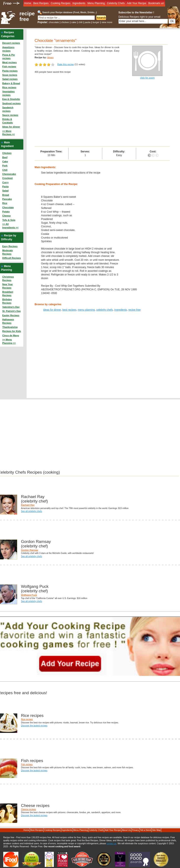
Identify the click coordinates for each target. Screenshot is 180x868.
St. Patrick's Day (11, 311)
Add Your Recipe (136, 3)
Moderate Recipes (7, 252)
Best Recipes (41, 3)
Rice (5, 203)
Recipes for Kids (12, 331)
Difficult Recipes (11, 258)
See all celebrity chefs (31, 511)
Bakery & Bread (11, 83)
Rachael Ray (28, 505)
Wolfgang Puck (29, 595)
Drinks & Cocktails (7, 121)
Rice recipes (9, 87)
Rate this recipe (65, 64)
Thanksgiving (10, 327)
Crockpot (7, 178)
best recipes (69, 310)
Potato (6, 212)
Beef (5, 157)
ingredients (121, 310)
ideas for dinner (52, 310)
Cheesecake (9, 174)
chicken (65, 22)
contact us (112, 843)
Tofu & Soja (9, 220)
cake (74, 22)
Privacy (135, 830)
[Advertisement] (102, 114)
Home (28, 3)
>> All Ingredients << (10, 226)
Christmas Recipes (8, 278)
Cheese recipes (28, 809)
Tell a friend (146, 830)
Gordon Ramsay (30, 550)
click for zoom (147, 78)
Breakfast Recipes (8, 294)
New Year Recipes (7, 286)
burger (96, 22)
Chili (5, 170)
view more (107, 22)
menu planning (86, 310)
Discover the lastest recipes (34, 726)
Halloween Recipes (8, 321)
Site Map (156, 830)
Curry (5, 182)
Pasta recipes (10, 71)
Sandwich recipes (8, 109)
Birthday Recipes (7, 301)
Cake (5, 161)
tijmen (50, 57)
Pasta (5, 187)
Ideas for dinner (11, 127)
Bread (6, 195)
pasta (87, 22)
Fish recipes (9, 66)
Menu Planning (96, 3)
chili (80, 22)
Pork (5, 166)
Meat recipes (9, 62)
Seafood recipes (11, 103)
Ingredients (79, 3)
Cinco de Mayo (11, 335)
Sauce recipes (10, 115)
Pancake (7, 199)
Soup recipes (10, 75)
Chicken (7, 153)
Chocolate (8, 207)
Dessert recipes (11, 43)
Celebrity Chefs (116, 3)
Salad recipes (10, 79)
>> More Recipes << (8, 133)
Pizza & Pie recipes (8, 57)
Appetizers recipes (8, 49)
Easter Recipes (11, 315)
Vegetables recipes (8, 93)
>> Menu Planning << (9, 341)
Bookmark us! (156, 3)
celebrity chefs (104, 310)
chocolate (54, 22)
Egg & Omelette (11, 99)
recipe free (27, 16)
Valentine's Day (11, 307)
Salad (5, 191)
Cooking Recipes (61, 3)
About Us (126, 830)
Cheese (6, 216)
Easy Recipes (10, 246)
